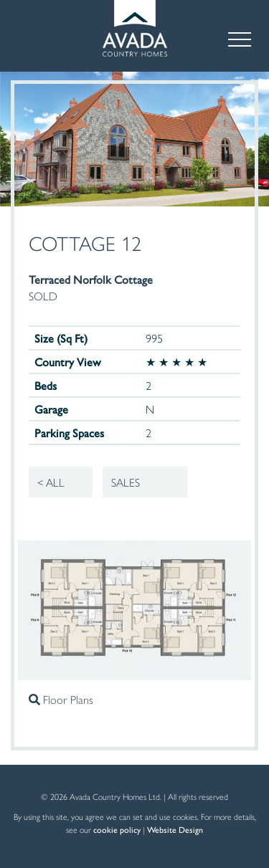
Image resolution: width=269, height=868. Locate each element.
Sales (126, 482)
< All (51, 482)
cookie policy (117, 829)
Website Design (175, 829)
